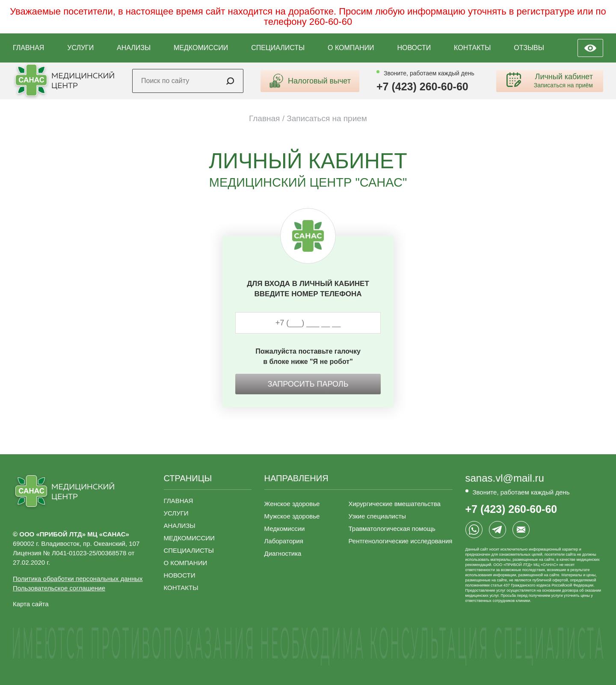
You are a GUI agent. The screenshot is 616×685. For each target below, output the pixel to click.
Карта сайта (31, 604)
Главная (264, 118)
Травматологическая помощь (392, 529)
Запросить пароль (308, 384)
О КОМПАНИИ (351, 48)
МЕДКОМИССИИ (201, 48)
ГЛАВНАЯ (28, 48)
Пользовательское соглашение (59, 588)
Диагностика (283, 553)
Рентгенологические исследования (400, 541)
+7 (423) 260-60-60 (422, 87)
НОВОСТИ (414, 48)
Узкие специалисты (377, 516)
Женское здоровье (292, 504)
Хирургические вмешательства (394, 504)
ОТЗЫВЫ (529, 48)
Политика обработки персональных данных (78, 579)
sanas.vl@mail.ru (505, 478)
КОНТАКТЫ (472, 48)
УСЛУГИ (80, 48)
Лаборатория (284, 541)
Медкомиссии (285, 529)
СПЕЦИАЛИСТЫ (278, 48)
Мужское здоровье (292, 516)
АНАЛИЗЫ (134, 48)
